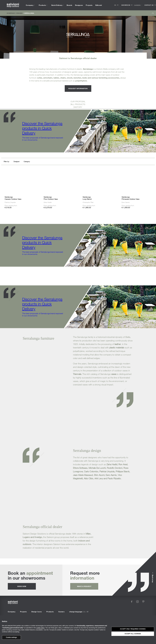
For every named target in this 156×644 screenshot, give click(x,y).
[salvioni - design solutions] (13, 5)
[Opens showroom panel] (126, 5)
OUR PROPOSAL (78, 101)
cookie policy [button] (40, 628)
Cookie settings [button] (11, 637)
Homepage (11, 13)
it (88, 612)
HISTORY (78, 107)
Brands (19, 13)
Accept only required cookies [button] (133, 629)
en (84, 612)
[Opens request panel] (149, 5)
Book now (22, 586)
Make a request (84, 586)
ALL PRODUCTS (78, 104)
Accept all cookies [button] (133, 634)
